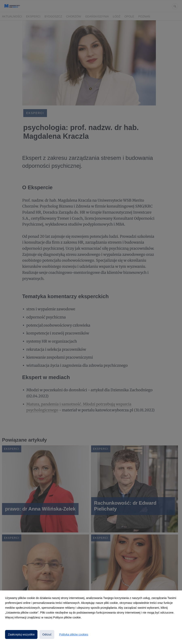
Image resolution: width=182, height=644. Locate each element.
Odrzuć (47, 634)
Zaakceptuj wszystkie (21, 634)
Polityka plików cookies (74, 634)
